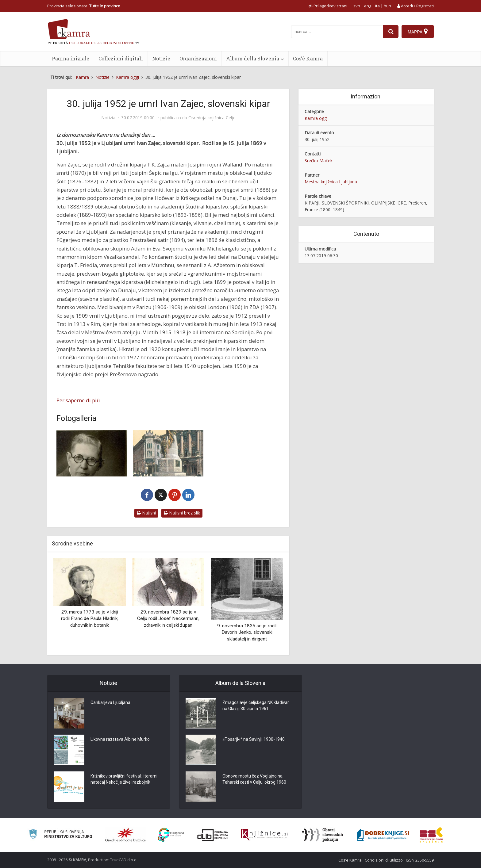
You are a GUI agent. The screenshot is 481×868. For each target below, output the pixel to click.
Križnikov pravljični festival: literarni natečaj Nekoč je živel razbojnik (124, 779)
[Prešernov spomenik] (168, 453)
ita (377, 6)
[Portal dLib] (213, 835)
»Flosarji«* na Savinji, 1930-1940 (254, 739)
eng (368, 6)
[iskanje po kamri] (337, 32)
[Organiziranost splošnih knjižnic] (125, 835)
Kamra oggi (316, 118)
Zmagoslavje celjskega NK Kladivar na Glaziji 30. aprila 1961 (256, 705)
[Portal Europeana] (171, 835)
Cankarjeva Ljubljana (110, 702)
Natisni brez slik (182, 513)
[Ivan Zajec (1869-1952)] (92, 453)
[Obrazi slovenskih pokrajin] (323, 835)
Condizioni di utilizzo (384, 860)
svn (357, 6)
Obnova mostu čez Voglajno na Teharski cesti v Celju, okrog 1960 (254, 779)
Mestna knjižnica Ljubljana (331, 182)
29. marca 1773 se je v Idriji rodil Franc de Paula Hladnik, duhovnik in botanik (90, 619)
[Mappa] (418, 32)
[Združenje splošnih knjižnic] (431, 835)
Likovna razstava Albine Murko (120, 739)
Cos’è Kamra (308, 58)
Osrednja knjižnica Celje (212, 118)
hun (387, 6)
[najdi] (391, 32)
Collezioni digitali (121, 58)
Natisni (146, 513)
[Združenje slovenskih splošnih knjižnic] (264, 835)
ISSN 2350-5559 (420, 860)
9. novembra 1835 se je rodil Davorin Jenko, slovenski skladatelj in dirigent (247, 632)
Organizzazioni (198, 58)
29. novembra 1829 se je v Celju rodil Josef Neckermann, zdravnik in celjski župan (168, 619)
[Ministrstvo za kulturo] (61, 835)
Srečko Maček (319, 161)
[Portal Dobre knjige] (383, 835)
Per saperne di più (78, 400)
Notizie (161, 58)
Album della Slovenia (253, 58)
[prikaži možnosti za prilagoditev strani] (328, 6)
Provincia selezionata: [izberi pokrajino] (84, 6)
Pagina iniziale (71, 58)
